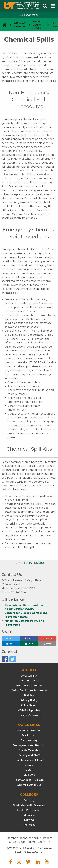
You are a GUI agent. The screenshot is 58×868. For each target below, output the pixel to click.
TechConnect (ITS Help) (29, 780)
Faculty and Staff (29, 755)
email (29, 644)
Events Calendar (29, 750)
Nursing (29, 820)
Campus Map (29, 740)
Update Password (29, 715)
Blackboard (29, 735)
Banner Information (29, 731)
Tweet (13, 639)
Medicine (29, 815)
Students (29, 775)
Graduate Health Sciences (29, 805)
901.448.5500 (17, 842)
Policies (29, 695)
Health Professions (29, 810)
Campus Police (29, 681)
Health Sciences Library (29, 760)
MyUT (29, 770)
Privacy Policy (29, 700)
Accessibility (29, 676)
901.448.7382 (42, 842)
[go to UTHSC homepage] (3, 25)
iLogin (29, 765)
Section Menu (29, 15)
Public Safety (29, 705)
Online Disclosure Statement (29, 690)
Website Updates (29, 710)
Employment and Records (29, 745)
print (47, 644)
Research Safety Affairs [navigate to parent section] (39, 25)
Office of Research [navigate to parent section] (20, 25)
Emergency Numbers (29, 686)
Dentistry (29, 800)
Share (32, 639)
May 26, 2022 (37, 563)
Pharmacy (29, 825)
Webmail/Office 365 (29, 785)
